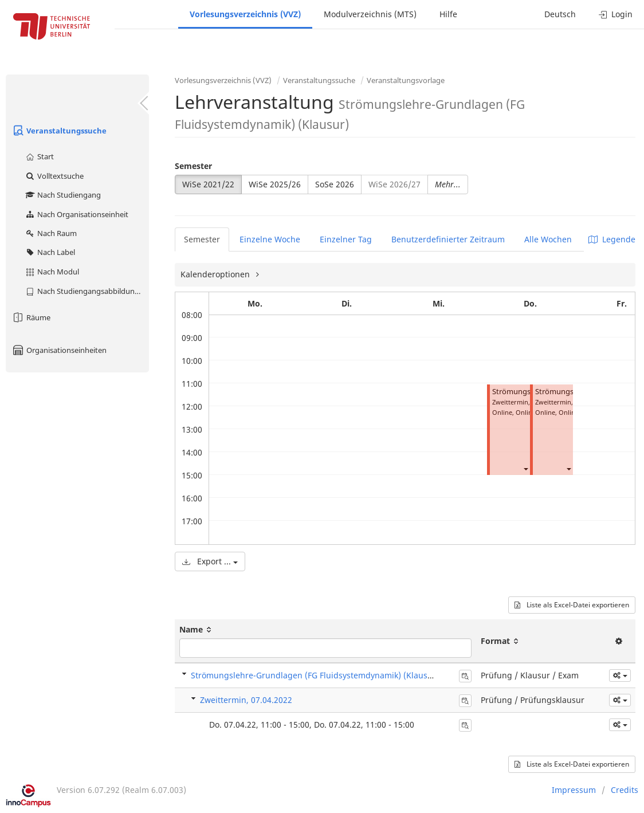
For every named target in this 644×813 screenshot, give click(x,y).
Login (616, 14)
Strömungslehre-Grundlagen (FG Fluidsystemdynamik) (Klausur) (315, 675)
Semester (193, 166)
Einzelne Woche (270, 239)
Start (39, 156)
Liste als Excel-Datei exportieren (572, 605)
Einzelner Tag (346, 239)
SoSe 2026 (335, 184)
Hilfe (448, 14)
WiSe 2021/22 (208, 184)
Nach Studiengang (63, 195)
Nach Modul (52, 272)
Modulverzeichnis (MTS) (370, 14)
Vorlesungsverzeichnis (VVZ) (245, 14)
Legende (612, 239)
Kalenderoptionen (216, 274)
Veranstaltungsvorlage (406, 80)
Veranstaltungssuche (59, 131)
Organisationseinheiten (59, 350)
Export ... (210, 561)
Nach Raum (51, 233)
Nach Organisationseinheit (76, 214)
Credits (625, 790)
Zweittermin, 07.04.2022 (246, 700)
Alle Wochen (548, 239)
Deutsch (560, 14)
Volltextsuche (54, 176)
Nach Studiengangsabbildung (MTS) (87, 291)
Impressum (574, 790)
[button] (525, 468)
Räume (31, 317)
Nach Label (50, 252)
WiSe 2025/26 (275, 184)
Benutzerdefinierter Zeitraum (448, 239)
